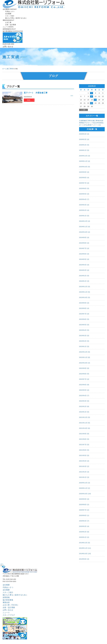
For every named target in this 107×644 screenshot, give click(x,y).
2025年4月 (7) (84, 199)
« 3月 (83, 110)
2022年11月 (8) (85, 357)
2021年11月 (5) (85, 423)
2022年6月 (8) (84, 385)
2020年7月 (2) (84, 510)
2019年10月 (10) (85, 554)
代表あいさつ (8, 587)
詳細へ (29, 100)
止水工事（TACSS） (11, 605)
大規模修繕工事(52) (86, 121)
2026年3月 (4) (84, 139)
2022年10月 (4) (85, 363)
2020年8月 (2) (84, 505)
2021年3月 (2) (84, 466)
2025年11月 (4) (85, 161)
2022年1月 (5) (84, 412)
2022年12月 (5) (85, 352)
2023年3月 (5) (84, 336)
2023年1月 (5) (84, 346)
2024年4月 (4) (84, 265)
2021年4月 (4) (84, 461)
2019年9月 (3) (84, 559)
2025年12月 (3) (85, 156)
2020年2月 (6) (84, 532)
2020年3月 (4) (84, 526)
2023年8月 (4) (84, 308)
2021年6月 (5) (84, 450)
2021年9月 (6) (84, 434)
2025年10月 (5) (85, 167)
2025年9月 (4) (84, 172)
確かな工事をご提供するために (15, 595)
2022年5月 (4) (84, 390)
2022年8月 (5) (84, 374)
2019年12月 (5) (85, 543)
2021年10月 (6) (85, 428)
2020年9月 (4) (84, 499)
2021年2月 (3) (84, 472)
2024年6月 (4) (84, 254)
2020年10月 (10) (85, 494)
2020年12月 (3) (85, 483)
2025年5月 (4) (84, 194)
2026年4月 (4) (84, 134)
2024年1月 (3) (84, 281)
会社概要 (10, 9)
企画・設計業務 (9, 607)
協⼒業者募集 (13, 31)
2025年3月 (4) (84, 205)
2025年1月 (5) (84, 216)
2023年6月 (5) (84, 319)
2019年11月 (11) (85, 548)
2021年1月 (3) (84, 477)
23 (92, 103)
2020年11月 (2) (85, 488)
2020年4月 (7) (84, 521)
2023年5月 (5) (84, 325)
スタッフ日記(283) (93, 123)
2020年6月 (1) (84, 515)
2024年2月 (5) (84, 276)
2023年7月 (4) (84, 314)
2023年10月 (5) (85, 297)
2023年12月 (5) (85, 287)
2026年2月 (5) (84, 145)
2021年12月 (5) (85, 417)
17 (95, 100)
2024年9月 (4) (84, 237)
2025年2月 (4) (84, 210)
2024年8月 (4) (84, 243)
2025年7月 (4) (84, 183)
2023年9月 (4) (84, 303)
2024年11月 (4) (85, 227)
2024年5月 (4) (84, 259)
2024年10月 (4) (85, 232)
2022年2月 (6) (84, 406)
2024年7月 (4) (84, 248)
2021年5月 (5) (84, 455)
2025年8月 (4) (84, 178)
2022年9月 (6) (84, 368)
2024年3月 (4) (84, 270)
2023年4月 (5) (84, 330)
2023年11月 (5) (85, 292)
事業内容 (9, 20)
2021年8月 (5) (84, 439)
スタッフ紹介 (8, 592)
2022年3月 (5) (84, 401)
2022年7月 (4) (84, 379)
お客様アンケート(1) (94, 125)
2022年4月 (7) (84, 396)
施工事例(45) (97, 121)
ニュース (8, 27)
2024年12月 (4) (85, 221)
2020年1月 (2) (84, 537)
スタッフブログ (9, 615)
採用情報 (9, 29)
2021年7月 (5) (84, 445)
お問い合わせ (8, 610)
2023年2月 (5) (84, 341)
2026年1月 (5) (84, 150)
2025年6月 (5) (84, 188)
